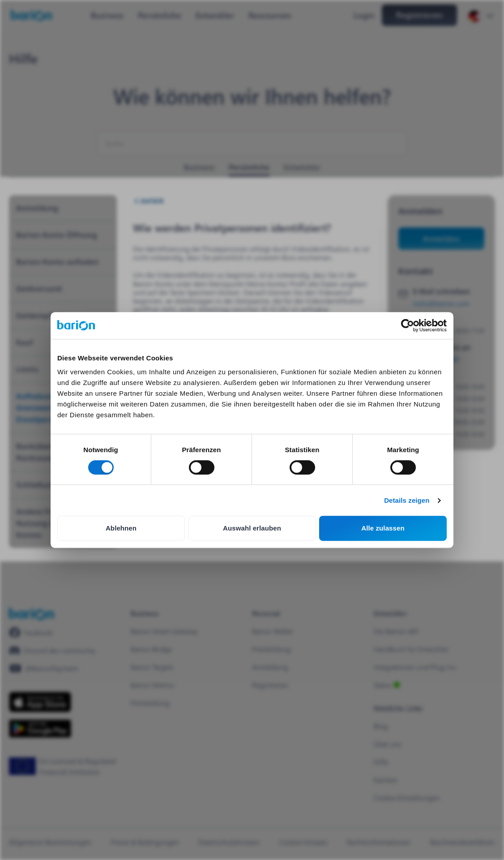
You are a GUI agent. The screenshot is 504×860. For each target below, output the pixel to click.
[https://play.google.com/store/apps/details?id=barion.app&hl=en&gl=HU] (40, 729)
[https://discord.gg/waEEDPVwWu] (52, 650)
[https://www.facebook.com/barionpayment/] (31, 633)
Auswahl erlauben (252, 528)
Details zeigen (407, 500)
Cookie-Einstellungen (407, 798)
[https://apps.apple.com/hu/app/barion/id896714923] (40, 702)
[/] (31, 614)
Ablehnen (121, 528)
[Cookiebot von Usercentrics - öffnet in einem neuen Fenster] (408, 325)
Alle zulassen (383, 528)
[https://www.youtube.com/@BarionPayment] (43, 668)
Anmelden (441, 238)
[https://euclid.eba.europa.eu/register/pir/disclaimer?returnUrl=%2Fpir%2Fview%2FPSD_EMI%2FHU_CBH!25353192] (65, 766)
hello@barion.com (441, 303)
